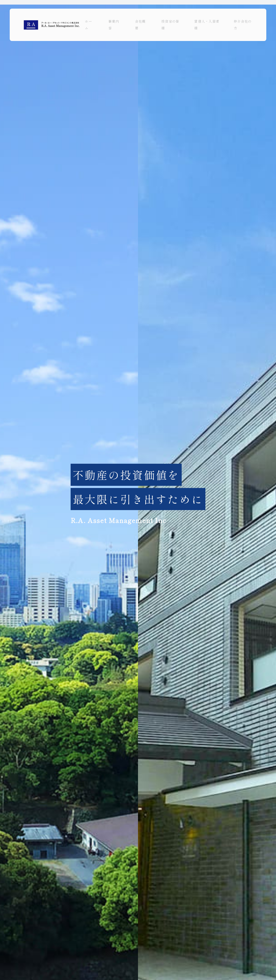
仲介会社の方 (243, 25)
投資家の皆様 (170, 25)
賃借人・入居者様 (207, 25)
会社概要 (140, 25)
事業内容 (114, 25)
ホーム (89, 25)
